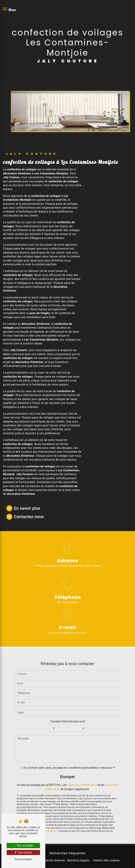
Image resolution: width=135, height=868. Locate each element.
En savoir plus (23, 508)
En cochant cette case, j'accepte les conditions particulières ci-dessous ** (69, 758)
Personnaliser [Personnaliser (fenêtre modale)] (23, 859)
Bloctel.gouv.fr (50, 821)
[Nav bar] (9, 9)
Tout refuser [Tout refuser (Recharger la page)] (23, 852)
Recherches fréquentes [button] (67, 853)
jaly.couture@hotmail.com (68, 623)
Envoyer (67, 767)
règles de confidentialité (82, 775)
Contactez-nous (25, 517)
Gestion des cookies (107, 860)
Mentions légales (78, 860)
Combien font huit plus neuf (67, 712)
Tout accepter (23, 845)
